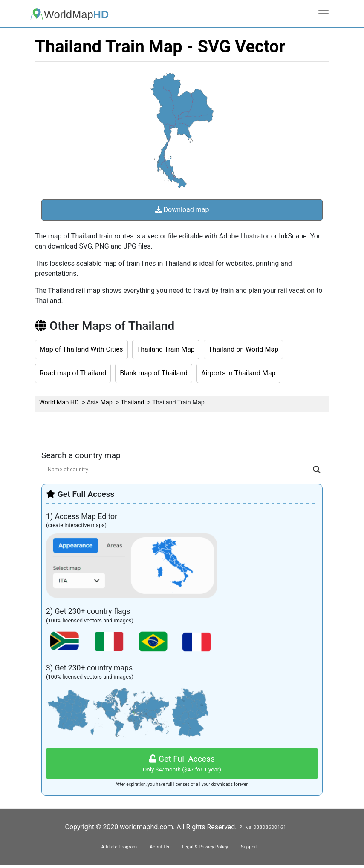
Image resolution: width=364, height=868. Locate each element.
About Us (159, 847)
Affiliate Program (119, 847)
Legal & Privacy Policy (205, 847)
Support (249, 847)
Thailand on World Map (243, 349)
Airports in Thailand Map (238, 373)
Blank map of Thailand (154, 373)
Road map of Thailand (73, 373)
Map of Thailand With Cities (81, 349)
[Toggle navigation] (324, 14)
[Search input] (178, 470)
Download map (182, 210)
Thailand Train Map (166, 349)
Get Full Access (182, 764)
